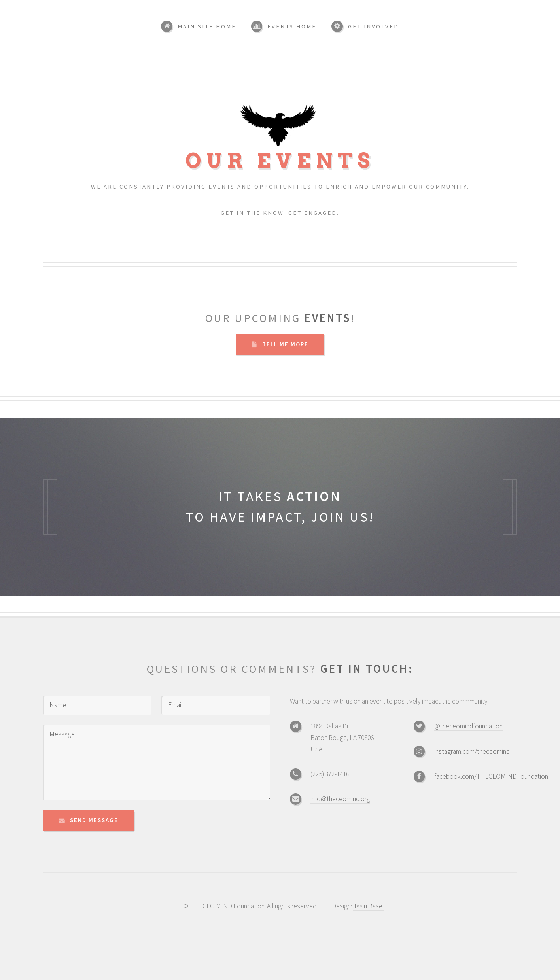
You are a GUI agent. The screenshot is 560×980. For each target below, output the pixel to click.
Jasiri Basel (369, 906)
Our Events (280, 154)
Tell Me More (285, 344)
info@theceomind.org (340, 799)
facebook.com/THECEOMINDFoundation (491, 776)
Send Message (94, 820)
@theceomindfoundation (468, 726)
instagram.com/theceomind (472, 751)
